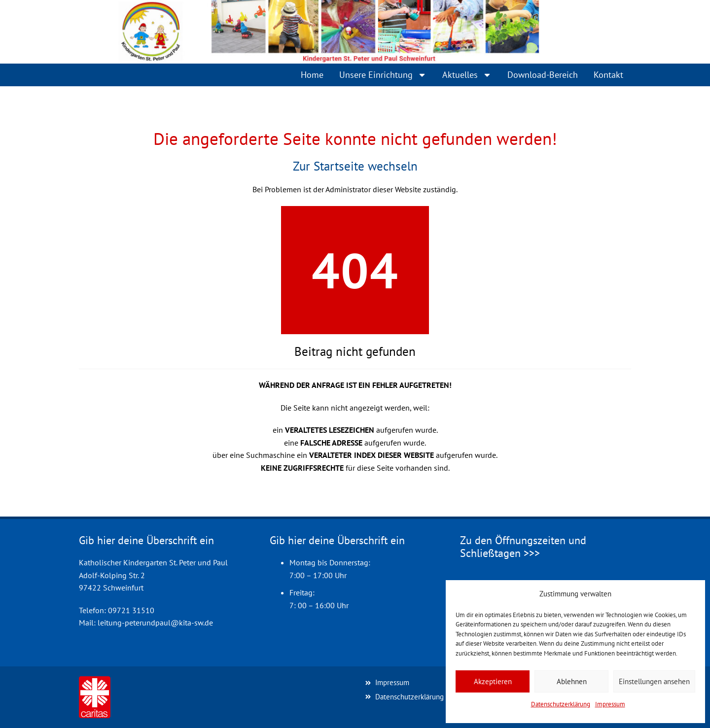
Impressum (610, 704)
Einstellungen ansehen (654, 681)
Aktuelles (467, 75)
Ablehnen (572, 681)
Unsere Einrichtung (383, 75)
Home (312, 75)
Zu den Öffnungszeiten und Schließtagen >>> (523, 547)
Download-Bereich (543, 75)
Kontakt (608, 75)
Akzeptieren (493, 681)
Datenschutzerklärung (561, 704)
